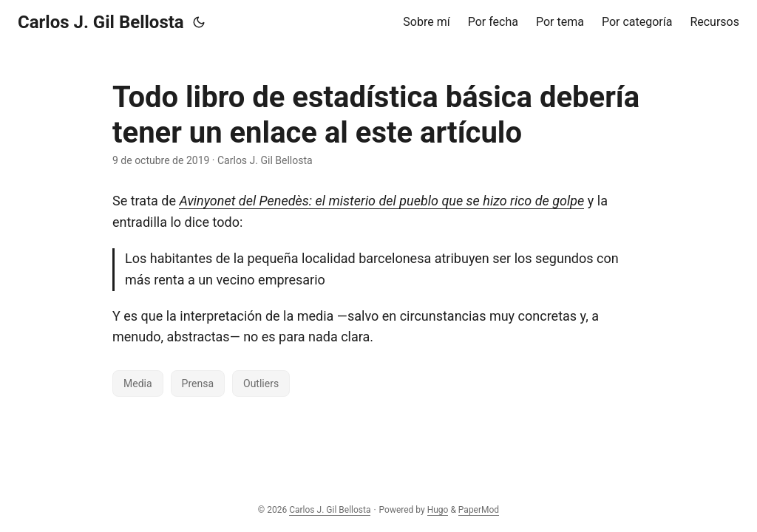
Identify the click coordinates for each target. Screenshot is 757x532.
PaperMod (479, 510)
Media (138, 383)
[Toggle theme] (199, 22)
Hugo (438, 510)
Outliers (261, 383)
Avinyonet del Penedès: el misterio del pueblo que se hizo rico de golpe (381, 201)
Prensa (198, 383)
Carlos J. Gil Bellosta (101, 22)
